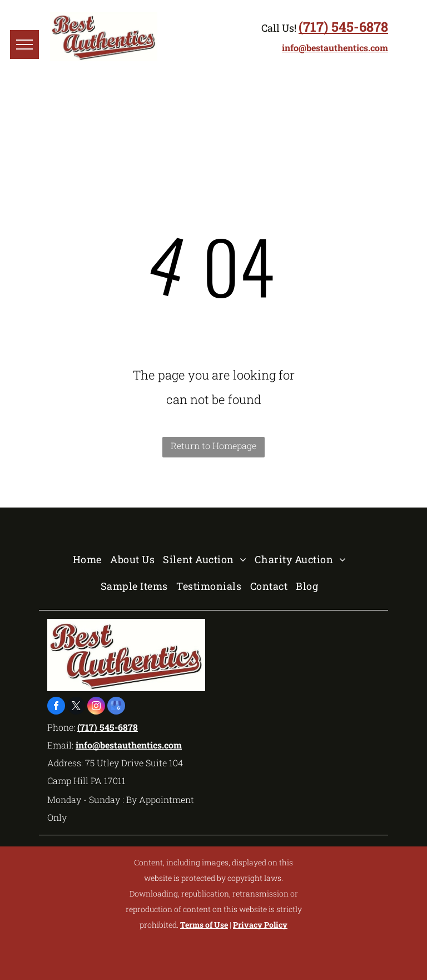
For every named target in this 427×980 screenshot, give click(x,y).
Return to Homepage (213, 445)
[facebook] (56, 707)
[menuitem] (91, 560)
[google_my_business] (116, 707)
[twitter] (76, 707)
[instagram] (96, 707)
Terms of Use (204, 925)
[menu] (24, 45)
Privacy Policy (260, 925)
